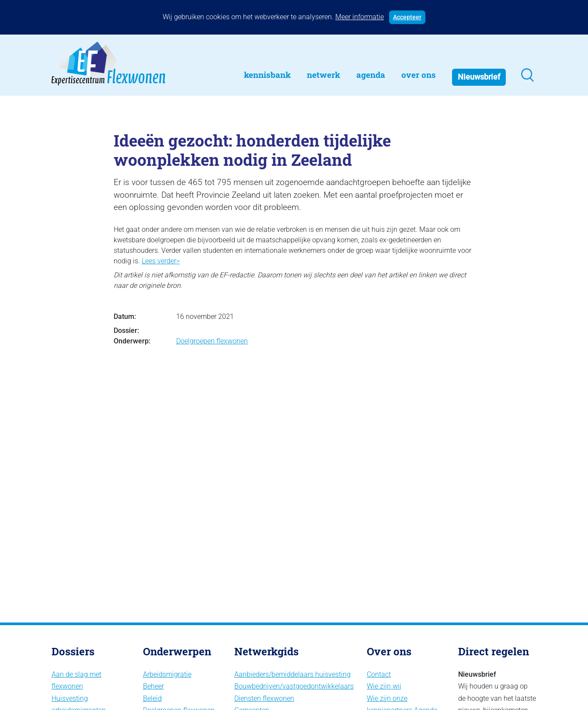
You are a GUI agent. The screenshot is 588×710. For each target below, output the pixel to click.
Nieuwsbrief (479, 77)
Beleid (152, 698)
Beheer (153, 686)
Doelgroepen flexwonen (212, 341)
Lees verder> (161, 261)
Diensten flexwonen (264, 698)
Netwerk (324, 75)
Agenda (371, 75)
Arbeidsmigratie (167, 674)
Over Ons (419, 75)
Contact (379, 674)
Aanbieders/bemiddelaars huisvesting (292, 674)
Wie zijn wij (384, 686)
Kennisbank (267, 75)
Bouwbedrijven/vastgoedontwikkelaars (294, 686)
